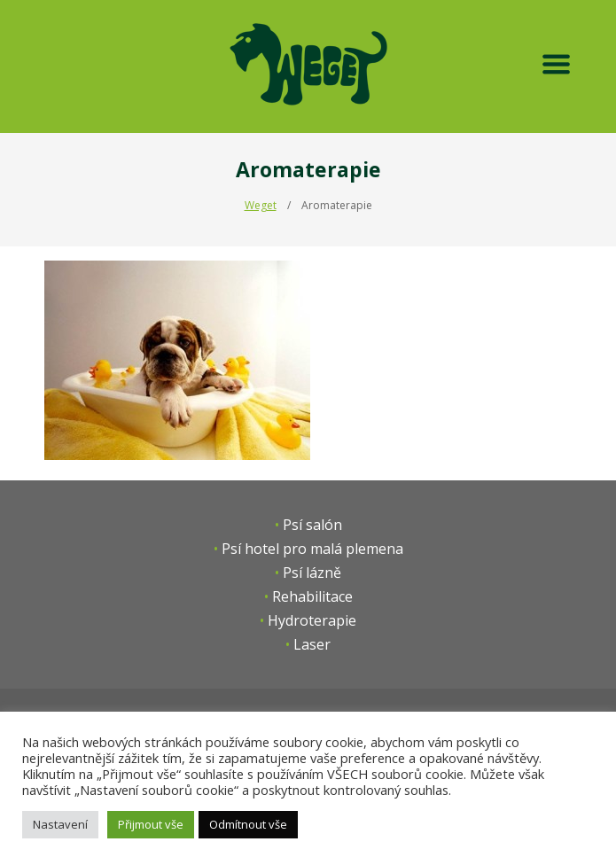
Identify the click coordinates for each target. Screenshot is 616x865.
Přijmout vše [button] (151, 824)
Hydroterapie (312, 620)
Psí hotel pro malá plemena (312, 549)
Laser (312, 644)
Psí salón (312, 525)
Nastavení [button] (60, 824)
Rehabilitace (312, 596)
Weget (261, 205)
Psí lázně (312, 573)
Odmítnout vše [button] (248, 824)
